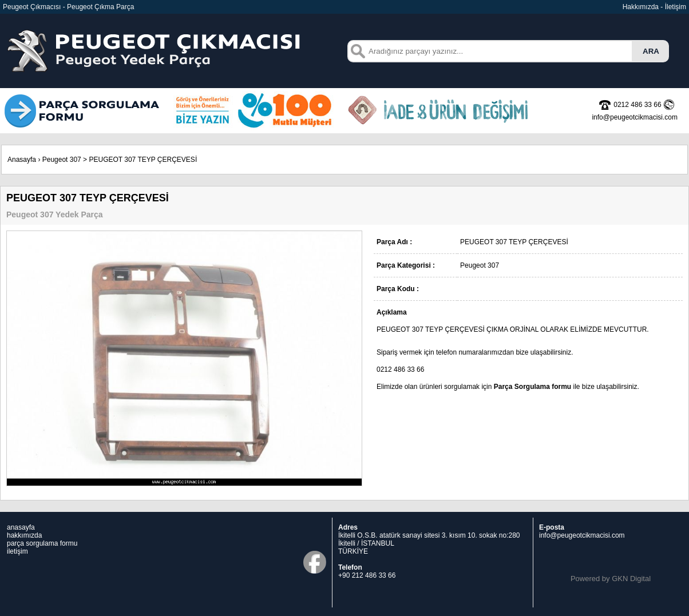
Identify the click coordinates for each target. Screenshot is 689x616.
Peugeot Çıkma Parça (100, 7)
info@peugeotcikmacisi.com (582, 535)
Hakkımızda (641, 7)
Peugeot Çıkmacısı (32, 7)
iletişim (17, 551)
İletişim (676, 7)
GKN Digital (631, 579)
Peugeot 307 (62, 160)
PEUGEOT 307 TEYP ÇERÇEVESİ (143, 160)
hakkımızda (24, 535)
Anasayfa (22, 160)
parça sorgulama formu (42, 543)
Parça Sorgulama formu (532, 387)
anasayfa (21, 527)
